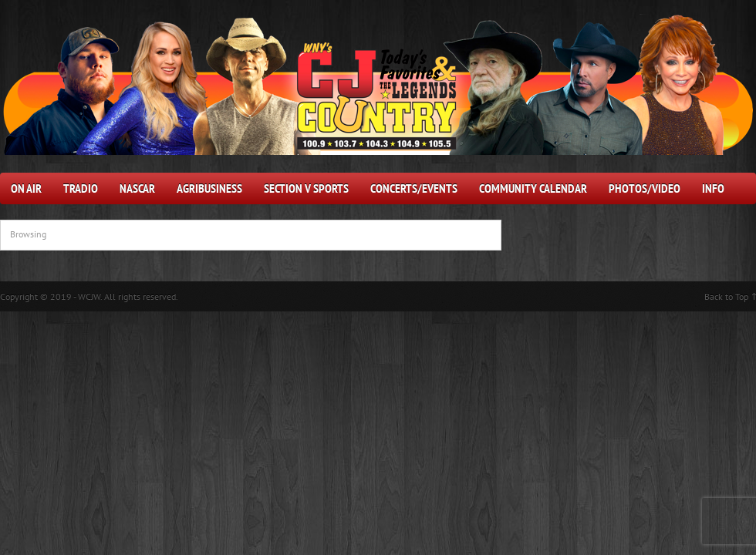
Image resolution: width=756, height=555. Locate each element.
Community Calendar (533, 188)
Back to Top (726, 296)
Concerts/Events (414, 188)
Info (713, 188)
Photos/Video (645, 188)
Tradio (81, 188)
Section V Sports (306, 188)
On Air (26, 188)
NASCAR (137, 188)
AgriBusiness (209, 188)
